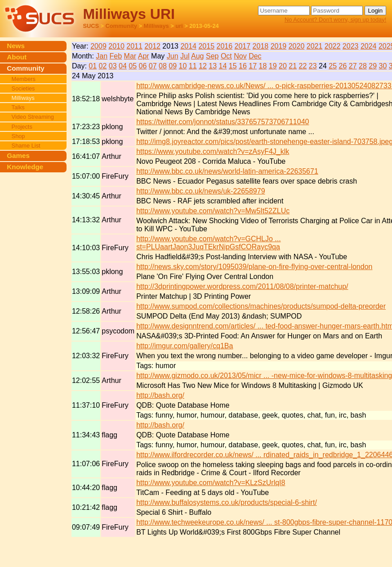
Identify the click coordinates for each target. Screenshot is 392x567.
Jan (102, 56)
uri (179, 26)
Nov (240, 56)
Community (121, 26)
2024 (369, 46)
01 (93, 66)
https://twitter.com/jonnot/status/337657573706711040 (223, 122)
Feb (116, 56)
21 (293, 66)
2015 (206, 46)
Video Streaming (33, 117)
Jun (173, 56)
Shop (18, 136)
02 (103, 66)
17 (253, 66)
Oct (226, 56)
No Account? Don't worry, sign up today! (335, 20)
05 (133, 66)
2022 (333, 46)
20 (283, 66)
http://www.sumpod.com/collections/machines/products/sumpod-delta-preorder (261, 306)
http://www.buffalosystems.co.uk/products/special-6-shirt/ (227, 502)
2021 (315, 46)
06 (143, 66)
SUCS (91, 26)
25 (333, 66)
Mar (130, 56)
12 (203, 66)
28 (363, 66)
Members (24, 79)
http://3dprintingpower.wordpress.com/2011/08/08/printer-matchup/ (242, 286)
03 (113, 66)
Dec (255, 56)
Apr (144, 56)
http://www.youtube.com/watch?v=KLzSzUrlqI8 (211, 483)
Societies (23, 88)
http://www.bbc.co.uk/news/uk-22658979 (200, 191)
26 (343, 66)
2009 (98, 46)
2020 (297, 46)
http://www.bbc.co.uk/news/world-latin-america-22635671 (227, 171)
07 (153, 66)
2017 (243, 46)
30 (383, 66)
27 (353, 66)
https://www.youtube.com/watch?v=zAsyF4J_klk (213, 151)
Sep (212, 56)
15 (233, 66)
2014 (188, 46)
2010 (116, 46)
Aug (197, 56)
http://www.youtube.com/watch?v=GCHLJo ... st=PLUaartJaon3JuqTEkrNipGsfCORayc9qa (208, 243)
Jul (185, 56)
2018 (261, 46)
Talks (18, 107)
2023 (351, 46)
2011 (134, 46)
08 (163, 66)
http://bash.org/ (160, 395)
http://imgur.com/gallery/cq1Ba (185, 346)
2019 (279, 46)
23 (313, 66)
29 (373, 66)
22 (303, 66)
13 (213, 66)
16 (243, 66)
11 (193, 66)
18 (263, 66)
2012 (152, 46)
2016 (225, 46)
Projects (22, 127)
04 (123, 66)
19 (273, 66)
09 (173, 66)
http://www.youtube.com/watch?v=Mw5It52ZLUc (213, 211)
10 (183, 66)
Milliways (156, 26)
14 (223, 66)
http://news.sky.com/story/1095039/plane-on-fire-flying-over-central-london (254, 267)
